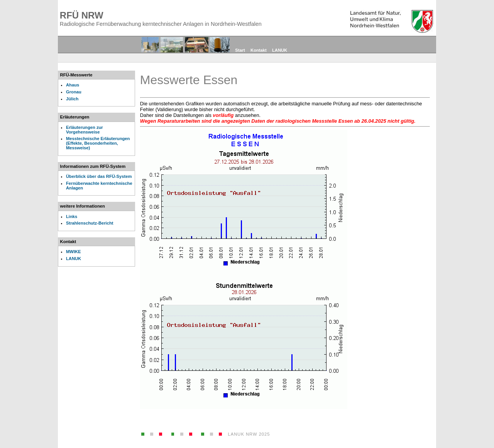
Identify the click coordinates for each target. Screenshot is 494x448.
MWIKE (74, 252)
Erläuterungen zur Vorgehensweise (85, 130)
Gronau (74, 92)
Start (240, 50)
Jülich (72, 99)
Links (72, 216)
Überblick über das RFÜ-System (99, 176)
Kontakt (259, 50)
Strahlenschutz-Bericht (90, 223)
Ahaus (73, 85)
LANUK (280, 50)
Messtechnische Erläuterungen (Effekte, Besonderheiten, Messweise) (98, 143)
